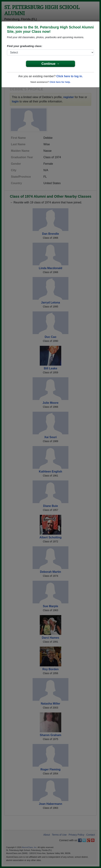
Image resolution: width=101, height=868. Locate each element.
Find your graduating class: (25, 46)
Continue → (51, 64)
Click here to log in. (69, 76)
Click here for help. (60, 82)
